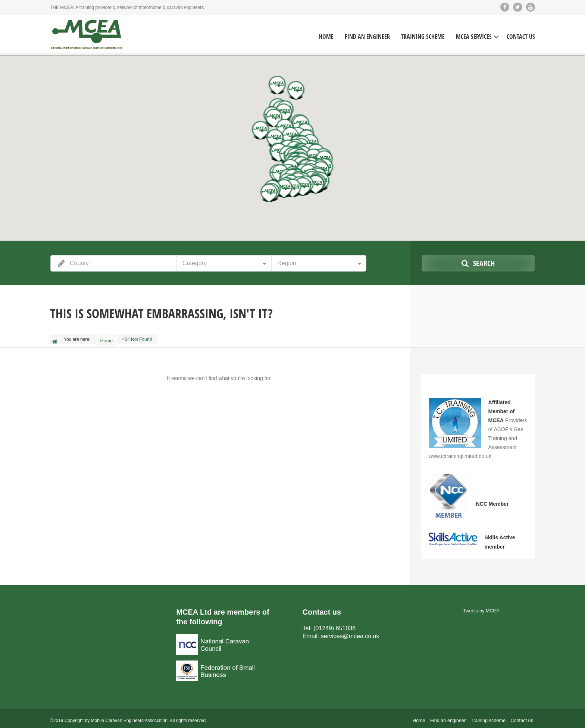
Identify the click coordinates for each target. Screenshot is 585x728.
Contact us (523, 717)
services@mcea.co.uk (350, 632)
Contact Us (521, 37)
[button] (274, 118)
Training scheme (490, 717)
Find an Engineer (367, 37)
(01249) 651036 (334, 624)
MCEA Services (474, 37)
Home (326, 37)
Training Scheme (423, 37)
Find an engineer (452, 717)
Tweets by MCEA (481, 607)
